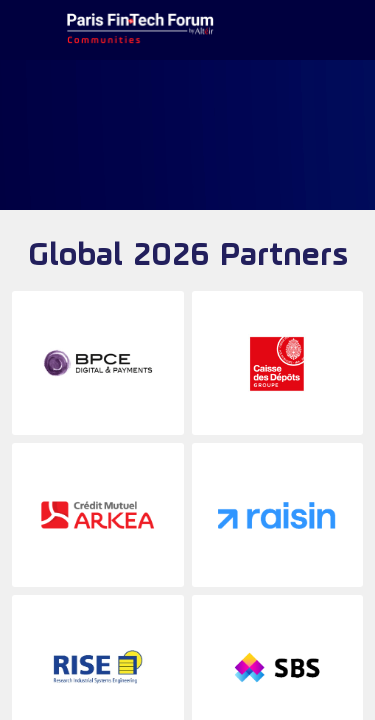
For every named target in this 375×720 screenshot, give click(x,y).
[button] (30, 30)
